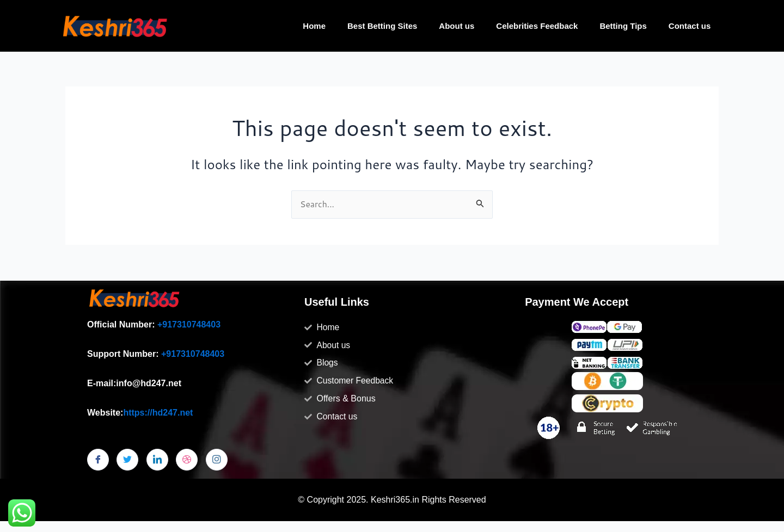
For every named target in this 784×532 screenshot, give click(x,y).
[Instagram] (217, 460)
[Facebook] (98, 460)
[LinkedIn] (157, 460)
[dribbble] (187, 460)
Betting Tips (623, 26)
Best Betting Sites (382, 26)
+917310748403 (189, 324)
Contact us (690, 26)
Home (314, 26)
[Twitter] (127, 460)
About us (457, 26)
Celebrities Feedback (537, 26)
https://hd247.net (158, 413)
